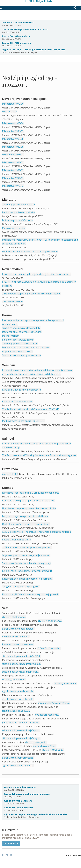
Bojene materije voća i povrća (18, 351)
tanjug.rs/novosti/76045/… (16, 637)
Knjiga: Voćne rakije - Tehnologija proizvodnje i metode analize (33, 50)
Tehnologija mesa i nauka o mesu (20, 344)
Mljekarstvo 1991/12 (13, 178)
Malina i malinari (11, 336)
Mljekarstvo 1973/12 (13, 186)
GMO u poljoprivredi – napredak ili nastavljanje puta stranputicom (37, 532)
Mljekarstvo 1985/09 (13, 147)
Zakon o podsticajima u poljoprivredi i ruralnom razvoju (31, 294)
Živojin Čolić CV (10, 474)
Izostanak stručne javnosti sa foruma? (22, 332)
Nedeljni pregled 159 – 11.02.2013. (30, 81)
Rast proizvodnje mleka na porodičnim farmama (27, 579)
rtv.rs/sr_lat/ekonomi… (14, 617)
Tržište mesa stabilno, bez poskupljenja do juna (27, 547)
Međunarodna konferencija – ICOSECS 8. (23, 421)
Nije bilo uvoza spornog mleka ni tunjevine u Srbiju (29, 508)
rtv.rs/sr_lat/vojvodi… (36, 742)
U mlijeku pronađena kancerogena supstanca (26, 524)
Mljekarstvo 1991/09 (13, 170)
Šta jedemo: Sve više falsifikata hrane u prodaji (26, 563)
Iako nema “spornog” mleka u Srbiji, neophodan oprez (31, 493)
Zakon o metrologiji (12, 301)
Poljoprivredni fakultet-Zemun (18, 340)
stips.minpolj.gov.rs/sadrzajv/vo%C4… (22, 656)
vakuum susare (10, 324)
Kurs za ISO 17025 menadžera (16, 43)
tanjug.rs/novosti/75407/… (16, 711)
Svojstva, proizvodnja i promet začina (22, 355)
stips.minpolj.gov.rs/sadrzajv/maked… (22, 664)
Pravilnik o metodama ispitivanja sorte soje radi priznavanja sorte (37, 274)
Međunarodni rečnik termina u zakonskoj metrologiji (30, 251)
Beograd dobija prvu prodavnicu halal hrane (25, 516)
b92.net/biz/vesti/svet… (47, 715)
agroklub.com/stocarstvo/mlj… (18, 699)
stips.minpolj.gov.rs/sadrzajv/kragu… (21, 738)
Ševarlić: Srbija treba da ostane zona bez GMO (26, 348)
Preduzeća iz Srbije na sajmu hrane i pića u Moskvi (29, 501)
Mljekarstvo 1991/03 (13, 162)
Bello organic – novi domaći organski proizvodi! (27, 571)
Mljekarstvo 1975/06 (13, 104)
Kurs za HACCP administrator (17, 401)
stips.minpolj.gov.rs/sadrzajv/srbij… (20, 672)
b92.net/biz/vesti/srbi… (49, 648)
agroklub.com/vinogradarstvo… (19, 629)
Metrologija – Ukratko (14, 228)
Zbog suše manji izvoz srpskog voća (21, 587)
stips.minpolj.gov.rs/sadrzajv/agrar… (21, 730)
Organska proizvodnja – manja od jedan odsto (26, 555)
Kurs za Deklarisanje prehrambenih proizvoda (25, 29)
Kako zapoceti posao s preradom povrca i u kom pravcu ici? (33, 320)
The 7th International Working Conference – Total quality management (40, 455)
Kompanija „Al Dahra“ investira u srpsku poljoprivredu (31, 594)
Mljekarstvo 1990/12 (13, 131)
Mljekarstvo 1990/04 (13, 123)
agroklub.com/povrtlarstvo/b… (18, 691)
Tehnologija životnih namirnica (18, 205)
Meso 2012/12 (10, 112)
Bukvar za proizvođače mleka (18, 220)
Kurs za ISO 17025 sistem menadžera (21, 390)
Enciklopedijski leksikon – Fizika (19, 212)
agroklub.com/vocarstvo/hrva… (54, 703)
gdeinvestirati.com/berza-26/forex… (21, 723)
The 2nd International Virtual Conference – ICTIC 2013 (31, 409)
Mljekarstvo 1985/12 (13, 155)
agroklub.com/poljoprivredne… (18, 758)
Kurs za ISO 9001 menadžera (16, 36)
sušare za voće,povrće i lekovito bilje (21, 328)
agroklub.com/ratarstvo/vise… (18, 766)
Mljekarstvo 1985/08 (13, 139)
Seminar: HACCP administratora (18, 23)
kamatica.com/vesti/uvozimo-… (18, 644)
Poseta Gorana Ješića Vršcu (16, 540)
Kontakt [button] (77, 855)
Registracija (11, 843)
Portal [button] (69, 855)
